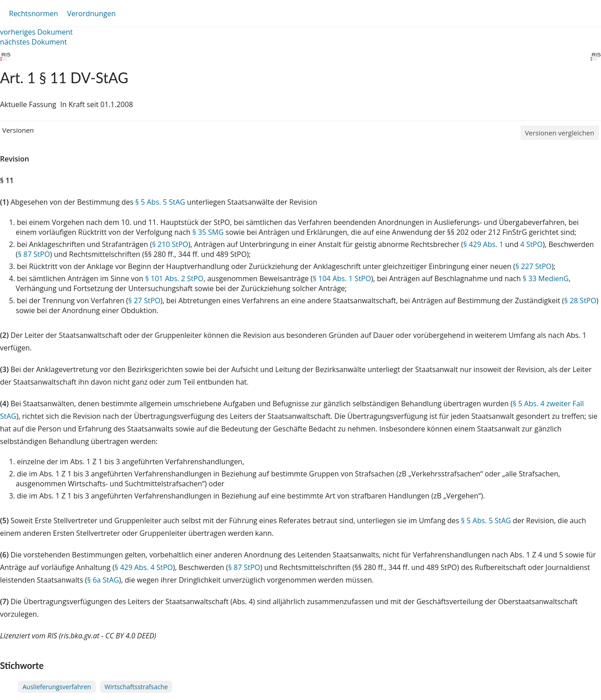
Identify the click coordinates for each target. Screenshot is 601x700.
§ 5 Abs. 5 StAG (160, 202)
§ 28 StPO (580, 301)
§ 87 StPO (34, 254)
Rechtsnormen (33, 13)
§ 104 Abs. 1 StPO (342, 278)
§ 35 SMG (208, 232)
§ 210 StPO (170, 244)
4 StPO (531, 244)
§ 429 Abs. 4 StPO (144, 567)
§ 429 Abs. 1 (483, 244)
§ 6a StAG (103, 580)
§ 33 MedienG (546, 278)
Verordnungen (91, 13)
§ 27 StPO (144, 301)
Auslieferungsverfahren (57, 687)
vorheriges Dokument (36, 32)
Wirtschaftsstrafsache (136, 687)
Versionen (18, 130)
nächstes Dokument (33, 42)
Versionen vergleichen (560, 133)
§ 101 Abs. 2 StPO (174, 278)
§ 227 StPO (534, 266)
